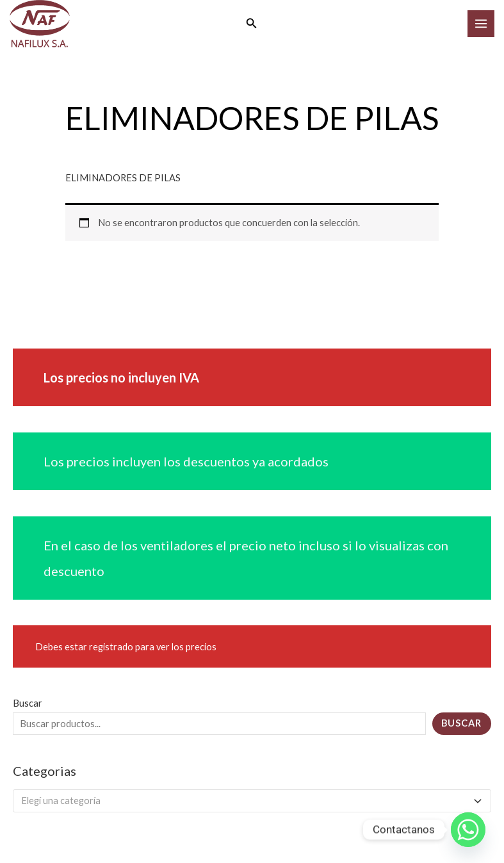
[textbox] (247, 804)
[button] (252, 25)
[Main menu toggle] (481, 25)
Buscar (28, 706)
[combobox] (252, 804)
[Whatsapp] (468, 830)
